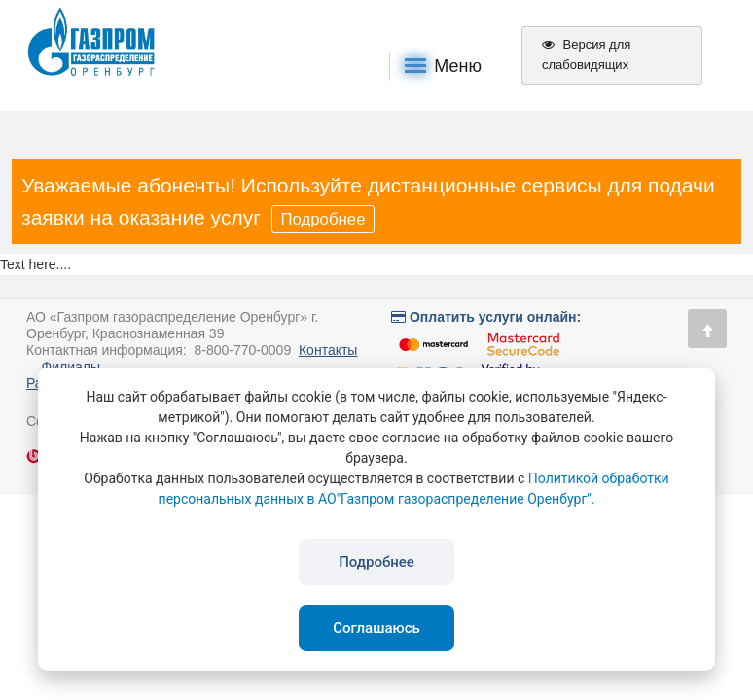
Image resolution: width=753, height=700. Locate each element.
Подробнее (323, 219)
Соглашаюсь (376, 628)
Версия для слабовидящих (586, 54)
